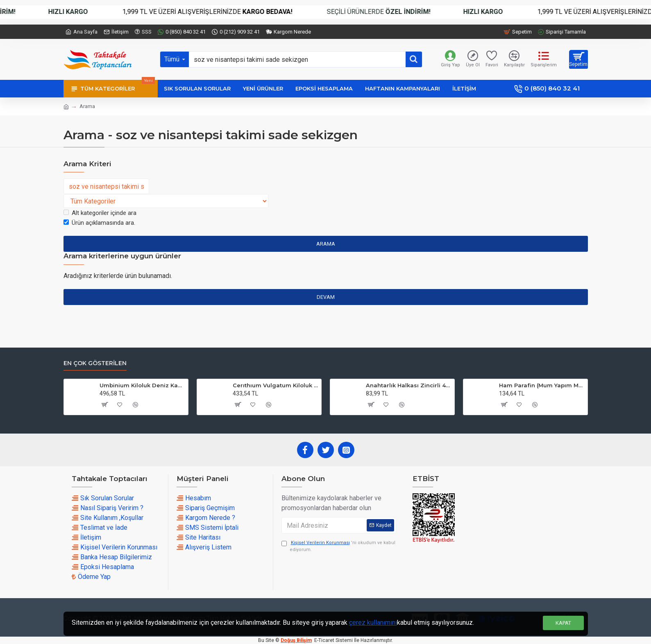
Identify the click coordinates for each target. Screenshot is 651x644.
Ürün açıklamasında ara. (99, 223)
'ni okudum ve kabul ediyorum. (338, 546)
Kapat (563, 623)
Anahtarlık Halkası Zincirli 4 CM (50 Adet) (409, 385)
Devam (326, 297)
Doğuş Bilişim (296, 640)
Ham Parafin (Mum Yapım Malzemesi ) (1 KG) (542, 385)
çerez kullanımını (373, 623)
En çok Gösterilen (95, 363)
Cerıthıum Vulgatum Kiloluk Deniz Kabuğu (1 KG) (276, 385)
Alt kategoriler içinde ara (100, 213)
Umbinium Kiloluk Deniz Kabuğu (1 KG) (142, 385)
